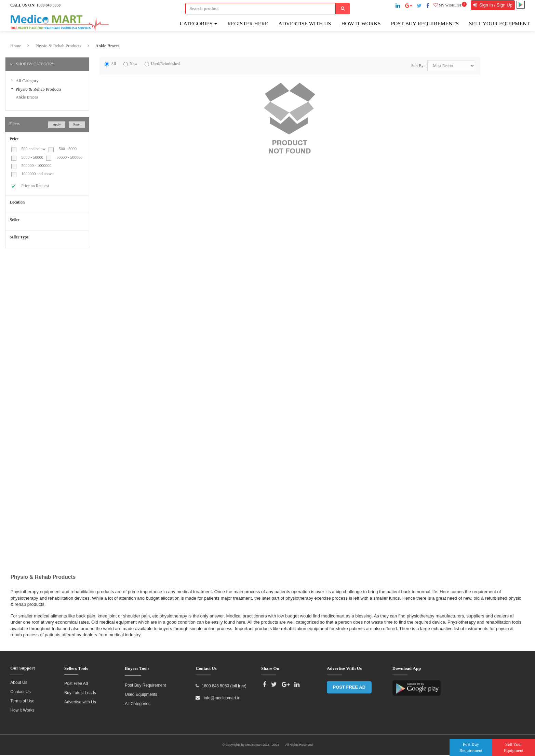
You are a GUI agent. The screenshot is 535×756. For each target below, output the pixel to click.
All (113, 64)
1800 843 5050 (49, 5)
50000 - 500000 (69, 157)
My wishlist (450, 5)
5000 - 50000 (32, 157)
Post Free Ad (76, 681)
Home (16, 46)
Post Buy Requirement (145, 682)
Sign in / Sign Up (495, 5)
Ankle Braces (107, 46)
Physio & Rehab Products (58, 46)
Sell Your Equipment (499, 23)
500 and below (34, 149)
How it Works (22, 708)
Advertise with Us (305, 23)
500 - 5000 (68, 149)
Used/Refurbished (165, 64)
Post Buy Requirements (425, 23)
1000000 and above (38, 174)
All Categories (138, 701)
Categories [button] (198, 23)
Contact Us (20, 689)
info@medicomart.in (222, 695)
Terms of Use (22, 699)
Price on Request (35, 186)
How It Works (361, 23)
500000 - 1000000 (37, 166)
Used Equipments (141, 692)
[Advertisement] (63, 302)
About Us (19, 680)
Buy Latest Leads (80, 690)
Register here (248, 23)
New (133, 64)
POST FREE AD (349, 684)
